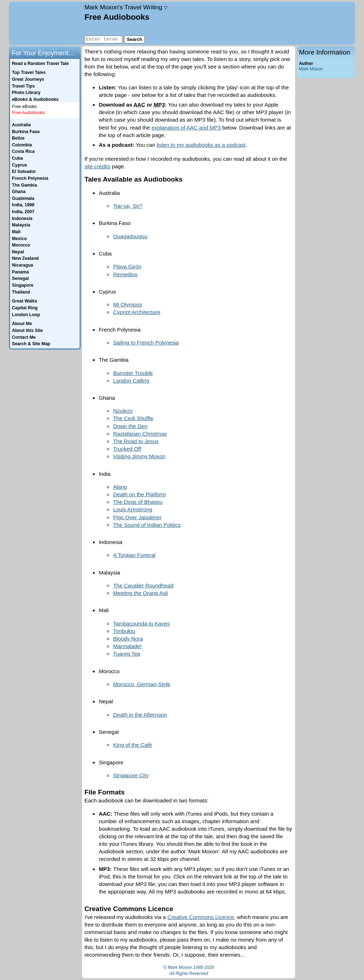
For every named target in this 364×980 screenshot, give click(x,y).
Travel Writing (126, 7)
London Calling (131, 381)
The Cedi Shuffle (133, 418)
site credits (97, 166)
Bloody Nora (128, 639)
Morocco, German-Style (142, 684)
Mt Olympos (127, 304)
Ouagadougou (130, 236)
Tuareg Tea (127, 654)
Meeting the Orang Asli (140, 593)
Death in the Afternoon (140, 715)
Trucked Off (127, 449)
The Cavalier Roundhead (143, 585)
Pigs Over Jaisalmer (137, 517)
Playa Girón (127, 266)
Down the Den (130, 426)
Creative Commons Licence (201, 917)
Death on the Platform (139, 494)
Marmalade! (127, 646)
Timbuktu (124, 631)
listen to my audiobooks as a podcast (201, 145)
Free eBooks (24, 107)
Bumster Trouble (133, 373)
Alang (120, 487)
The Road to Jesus (136, 441)
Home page (46, 23)
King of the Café (132, 745)
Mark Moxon (311, 69)
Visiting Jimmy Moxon (139, 456)
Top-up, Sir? (127, 206)
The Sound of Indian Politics (147, 525)
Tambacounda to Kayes (141, 623)
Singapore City (131, 775)
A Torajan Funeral (134, 555)
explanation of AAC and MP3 (186, 128)
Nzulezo (123, 411)
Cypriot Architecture (137, 312)
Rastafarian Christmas (140, 434)
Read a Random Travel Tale (40, 64)
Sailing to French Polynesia (146, 343)
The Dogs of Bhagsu (138, 502)
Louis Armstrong (133, 509)
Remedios (125, 274)
